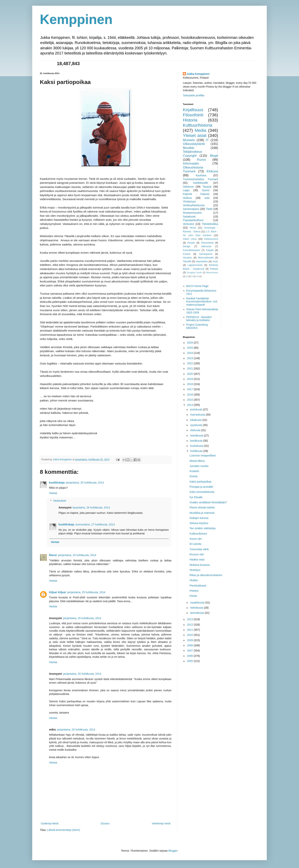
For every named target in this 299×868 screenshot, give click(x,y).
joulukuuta (197, 409)
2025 (190, 348)
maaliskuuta (198, 603)
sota (207, 198)
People (191, 243)
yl (187, 276)
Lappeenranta (195, 265)
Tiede (209, 209)
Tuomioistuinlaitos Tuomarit (201, 179)
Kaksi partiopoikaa (200, 482)
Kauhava (201, 175)
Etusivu (105, 823)
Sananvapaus (191, 209)
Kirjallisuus (193, 110)
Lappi (186, 190)
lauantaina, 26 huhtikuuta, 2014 (91, 508)
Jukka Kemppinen (198, 74)
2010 (190, 635)
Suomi (206, 190)
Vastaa (53, 493)
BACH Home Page (197, 286)
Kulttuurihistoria (198, 125)
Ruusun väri (197, 554)
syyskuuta (196, 425)
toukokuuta (197, 446)
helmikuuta (197, 608)
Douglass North (194, 273)
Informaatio (191, 163)
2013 (190, 619)
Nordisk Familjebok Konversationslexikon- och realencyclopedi (202, 302)
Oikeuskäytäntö (194, 144)
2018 (190, 384)
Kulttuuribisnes (198, 534)
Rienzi (53, 555)
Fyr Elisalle (196, 497)
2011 (190, 630)
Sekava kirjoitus (199, 523)
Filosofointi (193, 115)
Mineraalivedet (206, 258)
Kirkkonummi (211, 239)
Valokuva (188, 187)
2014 (190, 405)
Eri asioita (195, 544)
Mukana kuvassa (200, 565)
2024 (190, 353)
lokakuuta (196, 420)
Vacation (187, 258)
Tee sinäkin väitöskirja (203, 528)
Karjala (210, 250)
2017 (190, 389)
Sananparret (206, 254)
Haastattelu (202, 261)
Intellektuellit (201, 183)
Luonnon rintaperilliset (203, 456)
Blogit (214, 156)
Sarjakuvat (189, 217)
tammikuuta (197, 613)
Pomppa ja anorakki (201, 487)
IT (207, 140)
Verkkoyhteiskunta (194, 205)
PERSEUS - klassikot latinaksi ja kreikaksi (199, 319)
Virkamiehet (207, 243)
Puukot (187, 254)
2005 (190, 661)
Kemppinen (76, 19)
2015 (190, 400)
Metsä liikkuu (197, 461)
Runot (201, 160)
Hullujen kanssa (199, 518)
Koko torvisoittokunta (202, 492)
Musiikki (189, 148)
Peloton (194, 591)
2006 (190, 656)
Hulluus (187, 198)
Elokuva (212, 171)
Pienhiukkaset (198, 586)
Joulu (215, 261)
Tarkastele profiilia (194, 95)
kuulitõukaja (57, 483)
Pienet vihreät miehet (202, 508)
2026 (190, 343)
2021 (190, 368)
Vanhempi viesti (161, 823)
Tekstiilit (187, 261)
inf (197, 276)
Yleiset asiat (195, 135)
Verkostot (188, 224)
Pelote (193, 596)
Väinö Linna (190, 239)
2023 (190, 358)
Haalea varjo (197, 559)
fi (192, 276)
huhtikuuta (197, 451)
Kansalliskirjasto (191, 250)
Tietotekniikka (210, 224)
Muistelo (189, 140)
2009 (190, 640)
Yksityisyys (189, 201)
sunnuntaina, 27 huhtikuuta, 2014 (95, 524)
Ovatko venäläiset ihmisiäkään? (208, 502)
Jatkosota (206, 246)
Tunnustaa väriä (199, 549)
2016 (190, 395)
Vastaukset (59, 501)
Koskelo (194, 471)
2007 (190, 651)
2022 (190, 363)
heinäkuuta (197, 436)
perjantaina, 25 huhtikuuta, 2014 (85, 483)
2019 (190, 379)
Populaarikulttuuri (193, 220)
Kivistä (193, 476)
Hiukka (194, 580)
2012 (190, 625)
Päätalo (214, 269)
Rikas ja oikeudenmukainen (206, 575)
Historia (190, 120)
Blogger (173, 851)
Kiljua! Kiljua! (57, 592)
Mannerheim (212, 273)
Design (187, 246)
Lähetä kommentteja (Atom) (64, 830)
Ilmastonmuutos (192, 213)
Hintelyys (195, 570)
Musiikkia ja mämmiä (202, 513)
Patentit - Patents (196, 194)
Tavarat (207, 187)
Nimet (193, 228)
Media (201, 130)
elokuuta (196, 430)
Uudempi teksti (50, 823)
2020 (190, 374)
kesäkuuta (197, 441)
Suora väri (196, 539)
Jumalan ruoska (199, 466)
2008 (190, 645)
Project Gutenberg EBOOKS (197, 326)
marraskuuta (198, 415)
